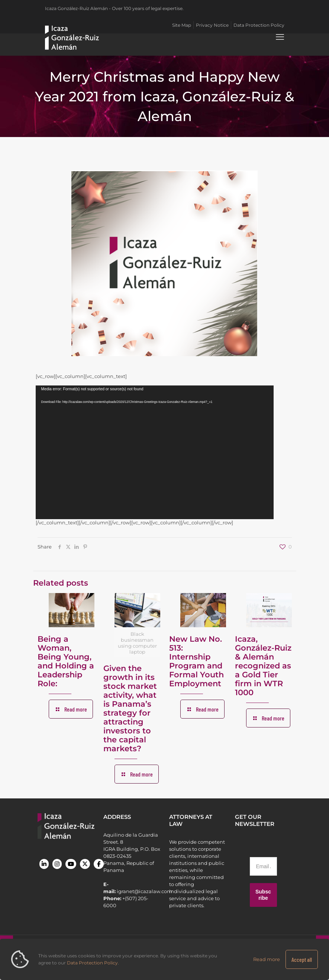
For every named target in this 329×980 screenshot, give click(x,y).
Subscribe (263, 895)
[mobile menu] (280, 37)
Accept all (302, 959)
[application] (155, 452)
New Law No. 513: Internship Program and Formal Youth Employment (196, 661)
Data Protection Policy (92, 963)
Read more (267, 959)
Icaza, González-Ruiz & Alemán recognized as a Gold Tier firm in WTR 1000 (263, 666)
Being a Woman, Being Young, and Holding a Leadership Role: (66, 661)
